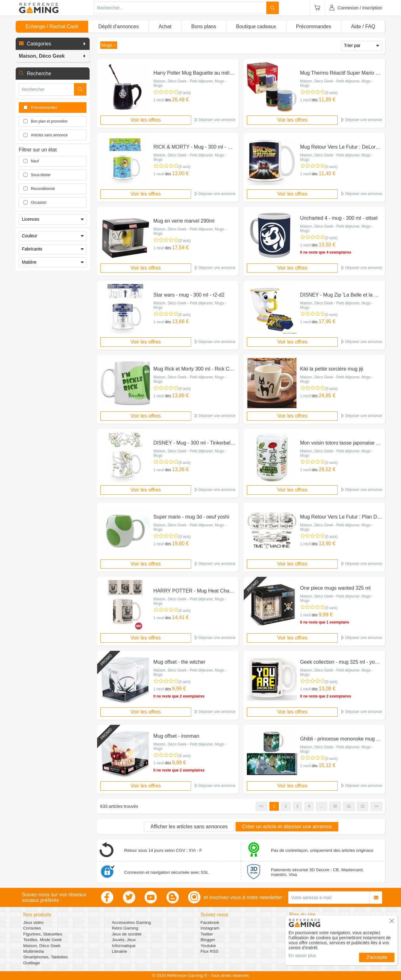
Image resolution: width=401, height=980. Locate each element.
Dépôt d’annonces (119, 26)
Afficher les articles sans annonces (189, 827)
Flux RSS (209, 951)
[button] (53, 44)
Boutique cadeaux (256, 26)
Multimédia (34, 951)
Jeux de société (127, 934)
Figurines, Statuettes (43, 934)
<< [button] (261, 806)
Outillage (32, 963)
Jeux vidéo (33, 922)
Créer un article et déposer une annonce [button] (287, 827)
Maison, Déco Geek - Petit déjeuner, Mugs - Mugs (190, 83)
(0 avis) (185, 93)
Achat (165, 26)
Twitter (207, 934)
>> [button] (376, 806)
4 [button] (309, 806)
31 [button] (349, 806)
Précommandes (314, 26)
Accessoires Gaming (131, 922)
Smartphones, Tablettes (46, 957)
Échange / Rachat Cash (52, 26)
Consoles (32, 928)
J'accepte (377, 957)
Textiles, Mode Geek (42, 940)
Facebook (210, 922)
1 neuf (159, 100)
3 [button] (297, 806)
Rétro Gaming (125, 928)
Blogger (208, 940)
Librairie (119, 951)
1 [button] (274, 806)
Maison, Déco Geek (42, 946)
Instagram (210, 928)
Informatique (124, 946)
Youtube (208, 946)
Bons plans (204, 26)
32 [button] (363, 806)
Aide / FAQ (363, 26)
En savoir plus (302, 956)
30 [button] (335, 806)
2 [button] (286, 806)
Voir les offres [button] (146, 120)
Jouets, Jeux (124, 940)
